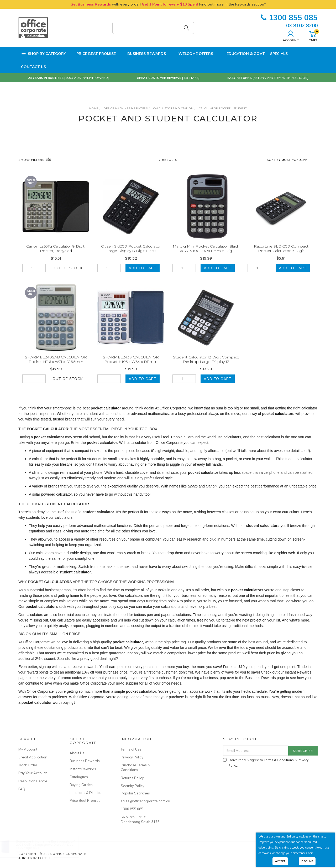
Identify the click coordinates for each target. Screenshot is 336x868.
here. (311, 853)
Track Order (28, 765)
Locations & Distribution (89, 793)
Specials (279, 54)
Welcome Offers (192, 54)
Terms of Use (131, 749)
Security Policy (133, 786)
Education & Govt (242, 54)
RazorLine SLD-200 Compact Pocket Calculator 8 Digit (281, 248)
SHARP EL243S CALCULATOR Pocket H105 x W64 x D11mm (131, 364)
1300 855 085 (289, 17)
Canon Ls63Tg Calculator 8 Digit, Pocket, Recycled (56, 248)
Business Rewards (143, 54)
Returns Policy (132, 778)
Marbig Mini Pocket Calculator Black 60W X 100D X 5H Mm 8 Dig (206, 248)
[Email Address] (256, 751)
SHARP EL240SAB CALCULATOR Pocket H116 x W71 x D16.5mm (56, 364)
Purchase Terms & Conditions (135, 767)
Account (291, 35)
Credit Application (33, 757)
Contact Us (33, 67)
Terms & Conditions (279, 760)
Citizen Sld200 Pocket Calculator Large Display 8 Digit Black (131, 248)
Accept (280, 861)
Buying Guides (81, 785)
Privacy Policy (132, 757)
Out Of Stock (68, 268)
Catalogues (79, 777)
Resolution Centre (33, 781)
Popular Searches (135, 793)
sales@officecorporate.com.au (140, 801)
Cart (313, 35)
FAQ (22, 789)
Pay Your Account (33, 773)
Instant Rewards (83, 769)
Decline (307, 861)
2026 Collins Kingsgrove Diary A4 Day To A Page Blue (50, 846)
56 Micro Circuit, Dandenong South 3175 (140, 819)
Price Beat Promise (93, 54)
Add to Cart (143, 268)
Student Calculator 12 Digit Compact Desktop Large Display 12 (206, 364)
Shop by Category (43, 54)
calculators (67, 620)
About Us (77, 753)
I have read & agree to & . (266, 763)
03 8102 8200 (302, 25)
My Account (28, 749)
